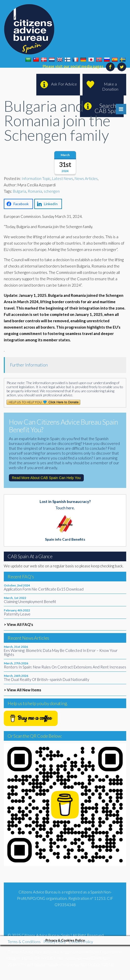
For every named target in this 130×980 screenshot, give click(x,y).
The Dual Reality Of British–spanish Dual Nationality (46, 679)
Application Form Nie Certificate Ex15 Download (44, 589)
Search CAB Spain (108, 108)
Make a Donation (110, 86)
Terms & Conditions (24, 942)
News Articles (86, 178)
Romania (35, 191)
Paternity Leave (17, 614)
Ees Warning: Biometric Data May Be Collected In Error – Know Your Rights (61, 652)
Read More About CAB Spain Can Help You (46, 478)
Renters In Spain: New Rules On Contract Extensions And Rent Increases (65, 667)
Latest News (63, 178)
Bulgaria (20, 191)
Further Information (29, 365)
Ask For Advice (64, 84)
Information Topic (36, 178)
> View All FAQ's (18, 624)
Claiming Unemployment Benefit (30, 601)
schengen (52, 191)
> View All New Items (22, 690)
